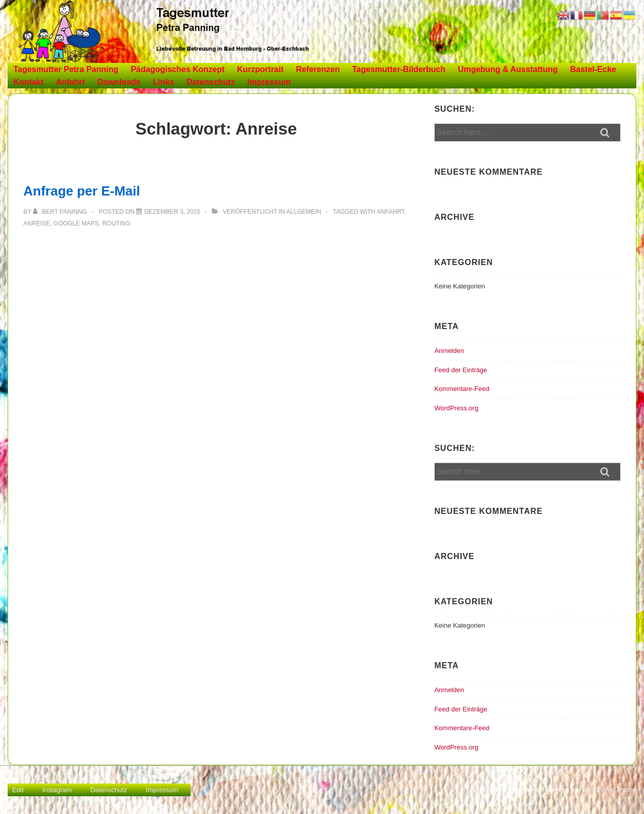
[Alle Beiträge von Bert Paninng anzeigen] (61, 212)
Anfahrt (70, 82)
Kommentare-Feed (462, 389)
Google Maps (76, 223)
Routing (116, 223)
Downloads (119, 82)
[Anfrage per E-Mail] (172, 212)
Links (164, 82)
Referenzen (318, 69)
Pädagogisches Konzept (178, 69)
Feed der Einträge (461, 370)
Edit (18, 790)
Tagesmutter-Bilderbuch (399, 69)
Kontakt (28, 82)
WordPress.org (456, 408)
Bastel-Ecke (593, 69)
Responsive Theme (608, 789)
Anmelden (449, 351)
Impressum (269, 82)
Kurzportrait (261, 69)
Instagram (57, 790)
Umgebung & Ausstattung (508, 69)
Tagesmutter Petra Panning (66, 69)
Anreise (37, 223)
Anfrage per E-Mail (82, 191)
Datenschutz (211, 82)
